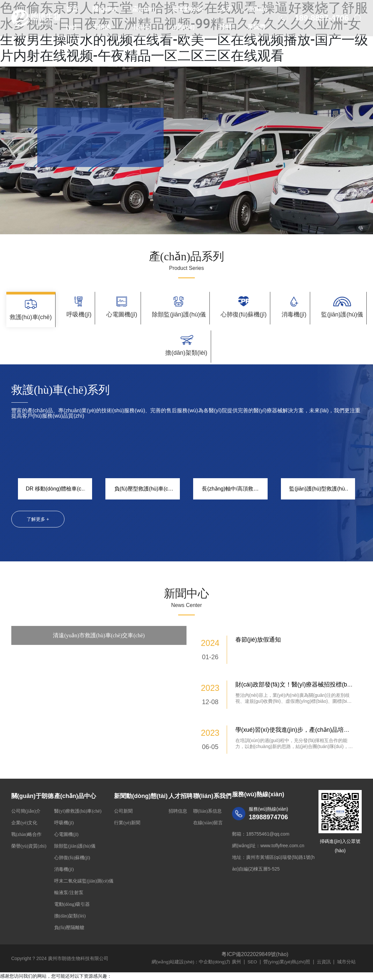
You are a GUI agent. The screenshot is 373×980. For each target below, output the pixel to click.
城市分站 (349, 954)
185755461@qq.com (268, 826)
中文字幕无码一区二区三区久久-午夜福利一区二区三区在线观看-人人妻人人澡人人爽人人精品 (97, 976)
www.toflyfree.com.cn (282, 838)
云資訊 (326, 954)
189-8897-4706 (319, 26)
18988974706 (271, 809)
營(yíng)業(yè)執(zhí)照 (289, 954)
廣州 (238, 954)
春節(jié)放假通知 (258, 632)
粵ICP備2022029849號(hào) (255, 947)
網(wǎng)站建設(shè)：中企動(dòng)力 (192, 954)
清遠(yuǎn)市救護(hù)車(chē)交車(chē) (99, 628)
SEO (254, 954)
